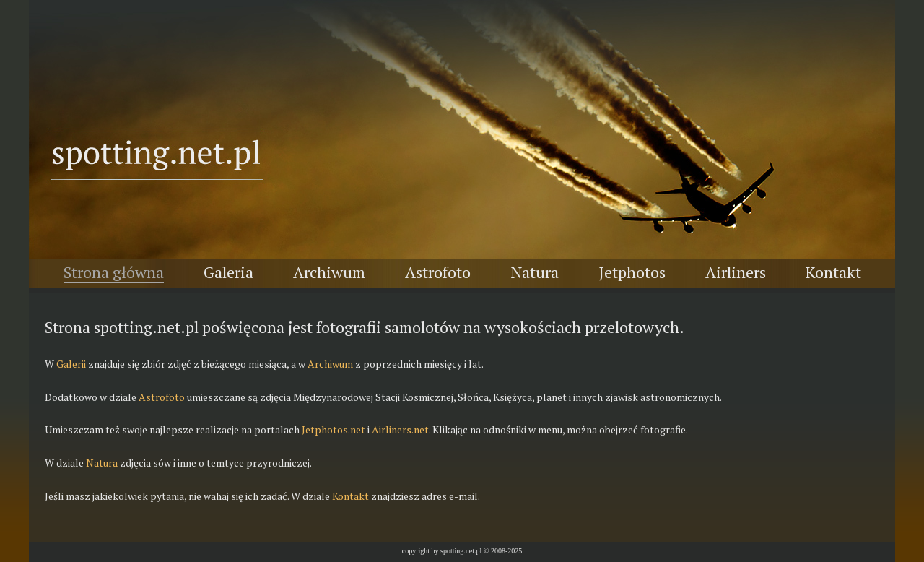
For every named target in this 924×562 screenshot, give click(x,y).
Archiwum (329, 272)
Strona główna (114, 272)
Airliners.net (400, 429)
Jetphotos (632, 272)
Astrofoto (438, 272)
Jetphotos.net (334, 429)
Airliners (736, 272)
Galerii (71, 364)
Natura (535, 272)
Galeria (228, 272)
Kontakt (833, 272)
